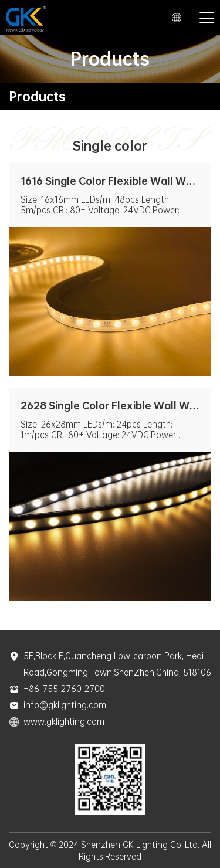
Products (37, 96)
